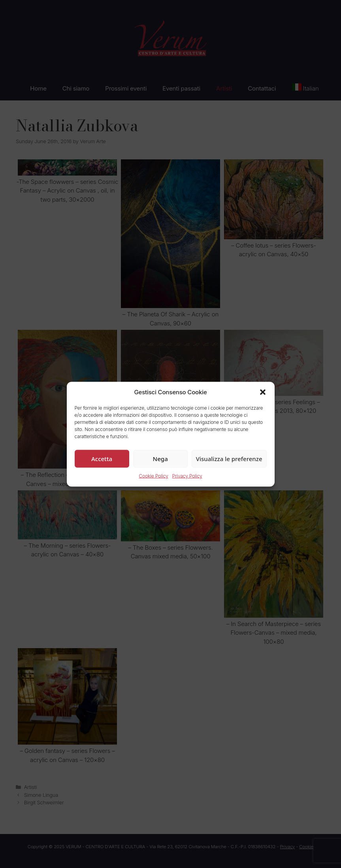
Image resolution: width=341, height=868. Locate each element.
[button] (263, 392)
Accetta (102, 459)
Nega (160, 459)
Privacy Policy (187, 476)
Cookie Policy (153, 476)
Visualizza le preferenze (229, 459)
